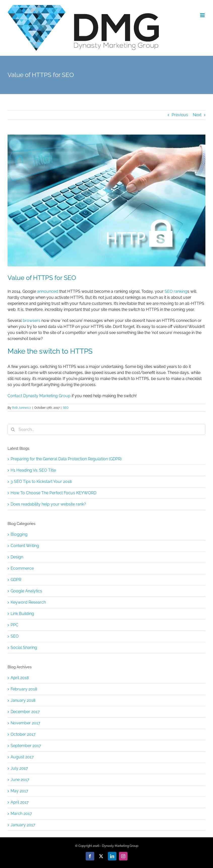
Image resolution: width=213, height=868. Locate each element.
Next (197, 115)
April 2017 (20, 802)
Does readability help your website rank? (48, 504)
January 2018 (23, 700)
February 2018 (24, 689)
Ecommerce (22, 568)
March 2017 (21, 814)
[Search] (13, 429)
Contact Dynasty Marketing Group (39, 396)
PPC (14, 625)
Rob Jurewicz (22, 408)
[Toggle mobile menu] (203, 15)
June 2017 (20, 780)
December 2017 (25, 712)
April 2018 (20, 678)
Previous (180, 115)
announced (48, 291)
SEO (66, 408)
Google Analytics (26, 591)
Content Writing (25, 546)
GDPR (16, 580)
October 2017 (23, 734)
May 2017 (19, 791)
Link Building (22, 614)
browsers (32, 321)
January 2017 (23, 825)
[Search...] (106, 429)
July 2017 (19, 768)
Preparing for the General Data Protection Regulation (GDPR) (66, 459)
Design (17, 557)
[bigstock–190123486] (106, 200)
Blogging (19, 534)
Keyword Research (28, 602)
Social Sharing (24, 648)
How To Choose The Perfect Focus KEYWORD (53, 493)
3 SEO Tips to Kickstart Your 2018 (41, 482)
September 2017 (26, 746)
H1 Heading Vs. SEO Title (33, 470)
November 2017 (25, 723)
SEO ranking (176, 291)
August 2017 (22, 757)
